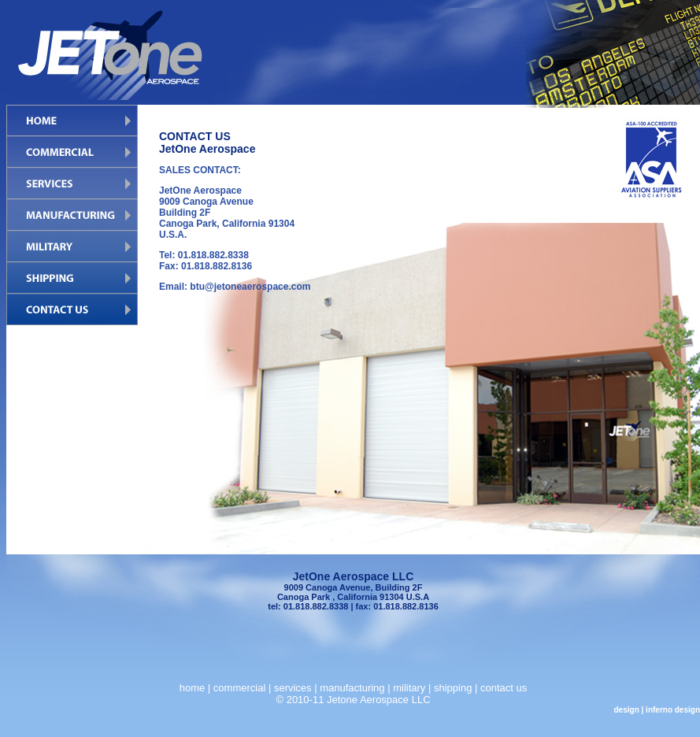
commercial (239, 688)
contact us (504, 688)
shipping (453, 688)
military (409, 688)
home (193, 688)
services (293, 688)
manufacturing (352, 688)
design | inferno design (657, 710)
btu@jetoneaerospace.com (250, 287)
